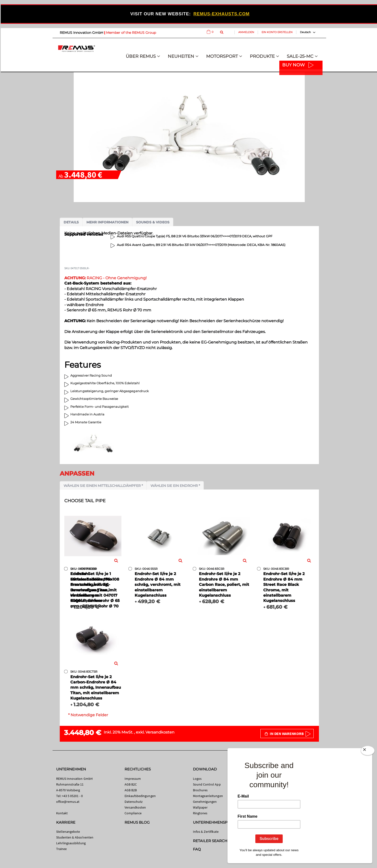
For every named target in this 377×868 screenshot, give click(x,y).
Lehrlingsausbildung (71, 843)
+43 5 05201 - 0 (72, 796)
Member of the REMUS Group (131, 33)
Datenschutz (134, 802)
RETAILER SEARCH (210, 841)
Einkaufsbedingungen (140, 796)
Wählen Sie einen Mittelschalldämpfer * (103, 486)
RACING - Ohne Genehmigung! (105, 278)
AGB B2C (131, 784)
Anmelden (246, 32)
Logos (197, 779)
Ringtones (200, 813)
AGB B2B (131, 790)
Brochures (200, 790)
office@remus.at (68, 802)
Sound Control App (207, 784)
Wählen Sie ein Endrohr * (175, 486)
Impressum (133, 779)
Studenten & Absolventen (75, 837)
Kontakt (62, 813)
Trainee (61, 849)
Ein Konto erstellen (277, 32)
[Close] (368, 751)
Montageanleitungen (208, 796)
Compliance (133, 813)
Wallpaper (200, 807)
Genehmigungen (205, 802)
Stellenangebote (68, 832)
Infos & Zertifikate (206, 832)
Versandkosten (160, 732)
